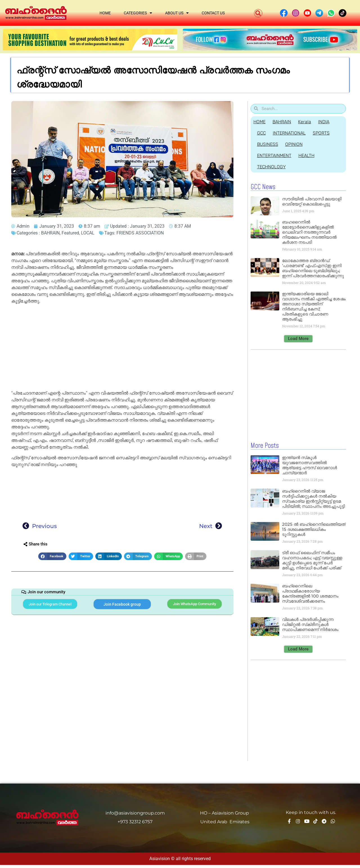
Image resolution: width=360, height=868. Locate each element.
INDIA (328, 122)
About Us (177, 13)
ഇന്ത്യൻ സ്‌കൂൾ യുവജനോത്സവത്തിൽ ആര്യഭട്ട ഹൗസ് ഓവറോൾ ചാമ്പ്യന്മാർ (310, 465)
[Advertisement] (122, 348)
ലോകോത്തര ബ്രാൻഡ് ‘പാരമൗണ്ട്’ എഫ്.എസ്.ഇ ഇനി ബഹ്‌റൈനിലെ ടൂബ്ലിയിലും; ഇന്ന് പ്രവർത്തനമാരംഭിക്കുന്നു (313, 268)
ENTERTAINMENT (275, 156)
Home (105, 13)
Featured (70, 233)
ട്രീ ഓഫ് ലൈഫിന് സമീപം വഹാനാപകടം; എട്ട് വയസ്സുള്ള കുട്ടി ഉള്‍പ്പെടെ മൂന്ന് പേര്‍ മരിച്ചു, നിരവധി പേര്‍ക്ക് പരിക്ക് (312, 560)
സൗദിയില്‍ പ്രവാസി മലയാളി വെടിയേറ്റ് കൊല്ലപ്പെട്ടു (312, 201)
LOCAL (88, 233)
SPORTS (325, 133)
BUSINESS (268, 144)
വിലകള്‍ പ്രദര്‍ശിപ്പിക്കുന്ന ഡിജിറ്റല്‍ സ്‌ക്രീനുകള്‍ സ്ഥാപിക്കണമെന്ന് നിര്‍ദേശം (310, 624)
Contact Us (213, 13)
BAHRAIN (50, 233)
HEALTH (308, 156)
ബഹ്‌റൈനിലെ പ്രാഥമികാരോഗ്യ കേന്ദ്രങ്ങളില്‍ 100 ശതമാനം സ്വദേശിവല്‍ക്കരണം (310, 593)
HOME (259, 122)
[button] (258, 13)
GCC (262, 133)
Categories (138, 13)
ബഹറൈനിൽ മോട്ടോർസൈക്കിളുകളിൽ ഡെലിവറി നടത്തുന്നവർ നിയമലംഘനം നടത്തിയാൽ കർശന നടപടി (309, 232)
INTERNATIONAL (291, 133)
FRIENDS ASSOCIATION (140, 233)
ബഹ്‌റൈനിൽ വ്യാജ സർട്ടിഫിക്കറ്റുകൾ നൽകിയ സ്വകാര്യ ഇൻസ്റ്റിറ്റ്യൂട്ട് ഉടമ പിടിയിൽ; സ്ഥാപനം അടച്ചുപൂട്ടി (313, 498)
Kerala (307, 122)
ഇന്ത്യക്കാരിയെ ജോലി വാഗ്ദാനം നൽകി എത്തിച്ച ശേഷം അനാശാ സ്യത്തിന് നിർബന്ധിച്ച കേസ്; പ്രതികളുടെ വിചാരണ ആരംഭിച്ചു (314, 306)
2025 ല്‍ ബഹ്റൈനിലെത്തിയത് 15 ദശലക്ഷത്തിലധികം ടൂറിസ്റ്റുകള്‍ (314, 529)
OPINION (296, 144)
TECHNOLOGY (272, 167)
